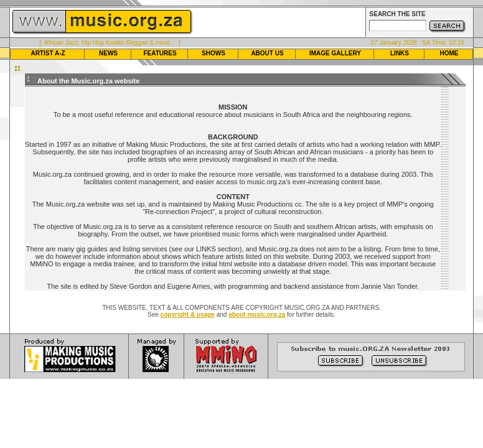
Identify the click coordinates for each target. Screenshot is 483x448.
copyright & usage (188, 315)
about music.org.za (257, 315)
